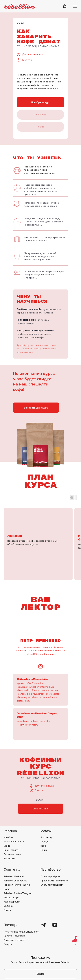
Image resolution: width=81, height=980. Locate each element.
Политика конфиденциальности (21, 905)
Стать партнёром (50, 849)
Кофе (43, 819)
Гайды (7, 883)
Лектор (40, 127)
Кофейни (8, 810)
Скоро (40, 947)
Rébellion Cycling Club (15, 853)
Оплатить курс (40, 781)
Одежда (45, 814)
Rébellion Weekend (14, 849)
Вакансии (9, 831)
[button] (65, 6)
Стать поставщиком (52, 858)
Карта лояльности (14, 814)
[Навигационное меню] (75, 6)
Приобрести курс (40, 102)
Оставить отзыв (12, 827)
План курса (40, 115)
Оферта (8, 917)
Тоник (44, 823)
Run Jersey (46, 810)
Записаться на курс (36, 408)
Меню (7, 819)
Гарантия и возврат (15, 913)
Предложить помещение (54, 853)
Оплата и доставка (14, 909)
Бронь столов (11, 823)
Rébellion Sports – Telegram (18, 866)
